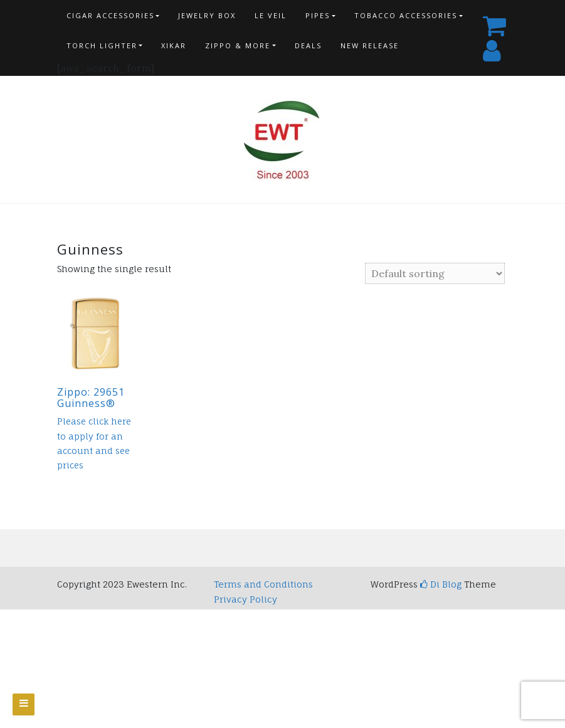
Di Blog (441, 584)
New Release (370, 45)
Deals (308, 45)
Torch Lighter (102, 45)
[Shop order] (435, 273)
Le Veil (271, 15)
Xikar (174, 45)
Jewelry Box (207, 15)
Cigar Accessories (110, 15)
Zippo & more (238, 45)
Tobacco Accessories (406, 15)
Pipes (318, 15)
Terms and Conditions (263, 584)
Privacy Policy (246, 599)
